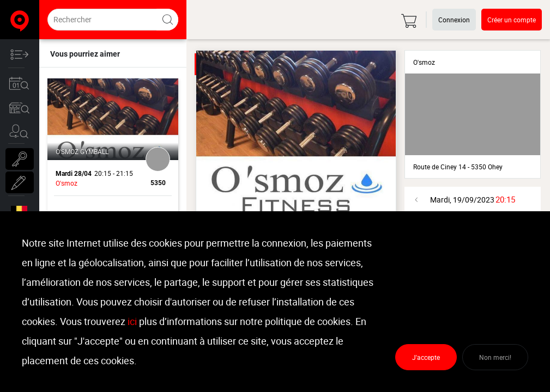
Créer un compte (512, 20)
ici (132, 321)
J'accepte (426, 357)
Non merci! (495, 357)
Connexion (454, 20)
